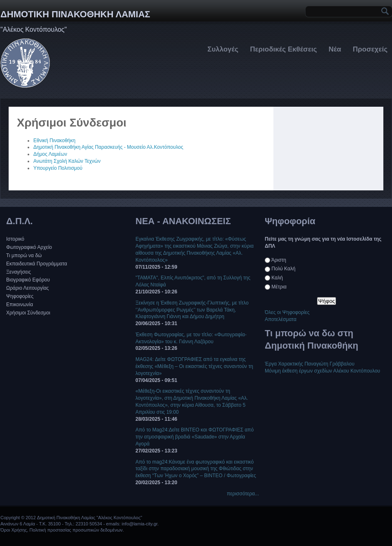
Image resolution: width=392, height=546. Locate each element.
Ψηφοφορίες (20, 296)
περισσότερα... (243, 494)
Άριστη (279, 260)
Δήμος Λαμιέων (50, 154)
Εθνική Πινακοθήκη (54, 141)
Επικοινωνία (20, 305)
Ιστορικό (15, 239)
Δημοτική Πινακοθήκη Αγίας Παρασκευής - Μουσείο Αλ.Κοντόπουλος (108, 147)
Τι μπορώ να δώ (24, 255)
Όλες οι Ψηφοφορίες (287, 312)
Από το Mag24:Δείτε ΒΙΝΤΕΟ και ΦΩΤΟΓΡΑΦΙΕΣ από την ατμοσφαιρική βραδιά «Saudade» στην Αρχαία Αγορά (195, 437)
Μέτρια (279, 287)
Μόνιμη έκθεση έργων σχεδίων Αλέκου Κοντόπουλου (322, 371)
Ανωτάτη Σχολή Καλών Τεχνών (67, 161)
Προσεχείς (370, 49)
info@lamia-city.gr (140, 524)
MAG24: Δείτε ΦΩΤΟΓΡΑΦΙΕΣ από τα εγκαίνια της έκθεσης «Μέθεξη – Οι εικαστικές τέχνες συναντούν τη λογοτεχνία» (194, 366)
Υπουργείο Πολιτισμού (58, 168)
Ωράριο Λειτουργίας (28, 288)
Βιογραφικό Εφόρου (28, 280)
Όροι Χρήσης (14, 530)
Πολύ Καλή (283, 269)
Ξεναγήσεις (19, 272)
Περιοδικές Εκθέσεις (283, 49)
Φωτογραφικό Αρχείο (29, 247)
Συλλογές (223, 49)
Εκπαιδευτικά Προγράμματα (37, 264)
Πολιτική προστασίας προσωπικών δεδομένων (76, 530)
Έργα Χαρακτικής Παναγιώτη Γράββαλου (310, 364)
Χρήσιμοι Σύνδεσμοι (28, 313)
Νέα (335, 49)
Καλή (277, 278)
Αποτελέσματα (281, 319)
